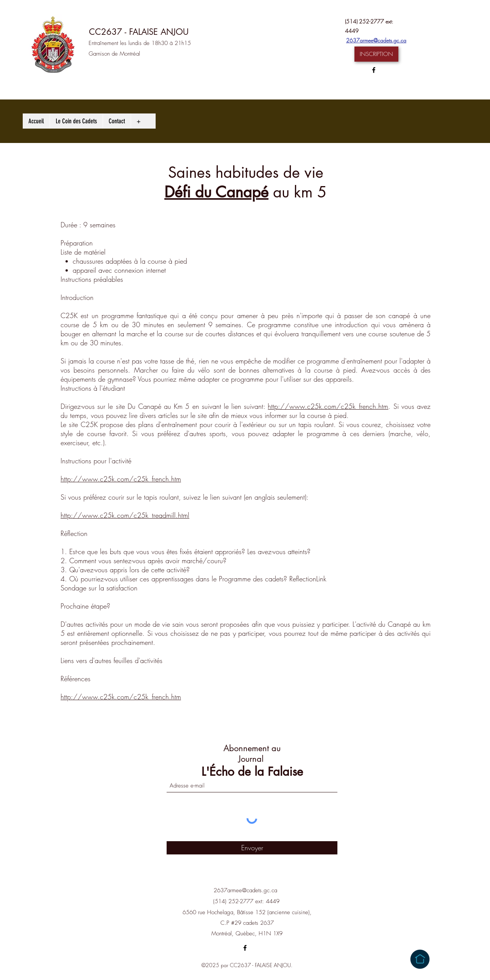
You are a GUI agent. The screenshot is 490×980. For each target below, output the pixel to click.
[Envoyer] (252, 848)
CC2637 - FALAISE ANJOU (139, 32)
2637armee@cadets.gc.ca (376, 40)
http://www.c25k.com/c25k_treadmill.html (125, 515)
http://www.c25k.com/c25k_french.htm (328, 406)
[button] (376, 54)
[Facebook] (374, 70)
